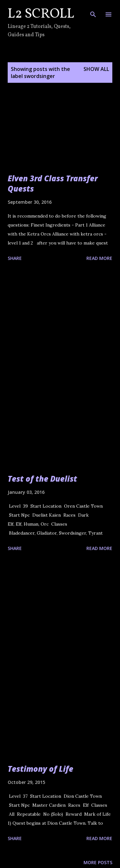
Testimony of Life (40, 769)
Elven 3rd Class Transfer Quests (53, 183)
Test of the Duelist (42, 479)
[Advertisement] (60, 331)
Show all (96, 69)
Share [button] (15, 258)
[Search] (93, 12)
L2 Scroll (41, 14)
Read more (99, 258)
